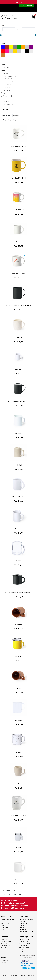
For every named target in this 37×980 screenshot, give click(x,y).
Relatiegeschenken (7, 919)
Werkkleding (5, 923)
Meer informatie (14, 6)
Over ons (22, 921)
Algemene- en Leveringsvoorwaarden (27, 930)
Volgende (20, 120)
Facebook (4, 960)
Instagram (4, 962)
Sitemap (22, 927)
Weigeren (19, 10)
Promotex (18, 2)
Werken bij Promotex (26, 919)
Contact (22, 925)
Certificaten (23, 923)
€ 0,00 (34, 14)
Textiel (3, 921)
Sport (3, 925)
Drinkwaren (5, 927)
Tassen (3, 929)
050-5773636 (9, 16)
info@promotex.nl (11, 18)
